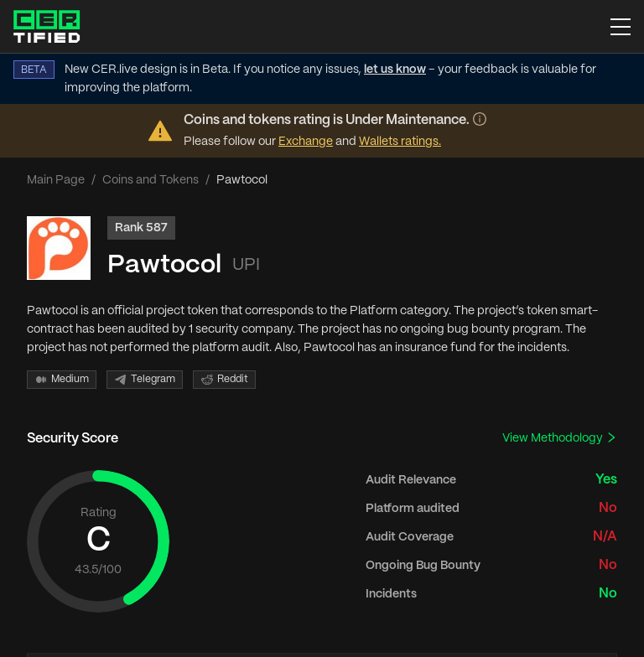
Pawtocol (164, 265)
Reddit (224, 380)
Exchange (306, 142)
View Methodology (560, 438)
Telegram (145, 380)
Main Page (56, 180)
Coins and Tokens (151, 180)
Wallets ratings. (400, 142)
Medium (62, 380)
